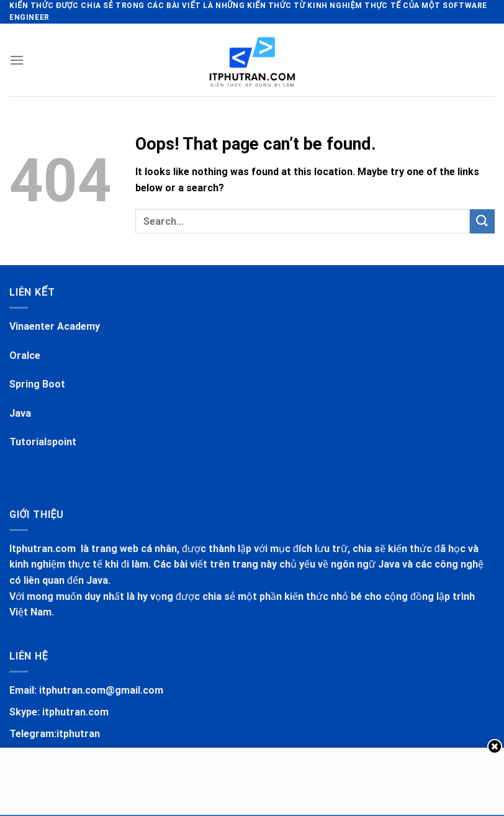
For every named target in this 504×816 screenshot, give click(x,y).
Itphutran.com (44, 549)
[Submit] (482, 221)
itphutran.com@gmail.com (101, 690)
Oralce (25, 356)
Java (20, 413)
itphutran (78, 734)
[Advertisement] (252, 779)
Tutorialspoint (43, 442)
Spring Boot (37, 384)
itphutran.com (75, 712)
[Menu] (17, 60)
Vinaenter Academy (55, 326)
